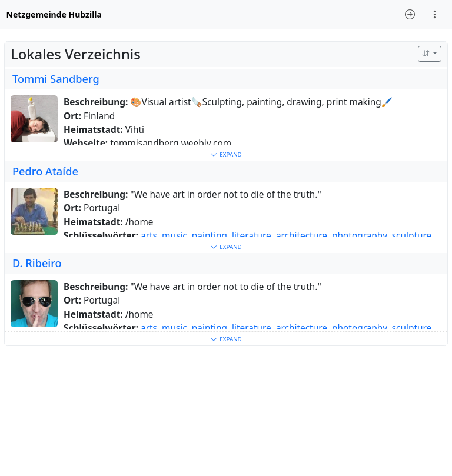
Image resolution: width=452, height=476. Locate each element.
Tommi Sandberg (56, 79)
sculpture (412, 236)
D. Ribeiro (37, 263)
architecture (302, 236)
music (175, 236)
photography (360, 236)
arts (149, 236)
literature (252, 236)
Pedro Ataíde (45, 171)
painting (210, 236)
